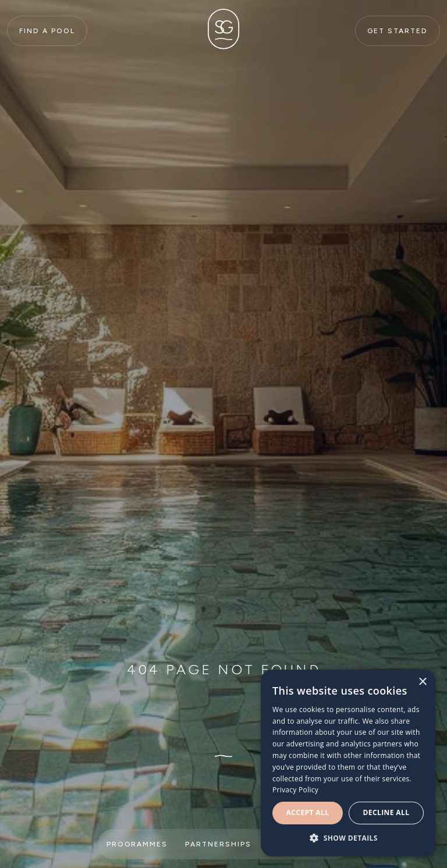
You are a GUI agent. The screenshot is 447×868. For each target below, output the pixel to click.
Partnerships (218, 844)
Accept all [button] (308, 812)
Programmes (137, 844)
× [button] (422, 682)
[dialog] (348, 763)
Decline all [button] (386, 812)
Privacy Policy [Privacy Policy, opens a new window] (295, 790)
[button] (348, 838)
